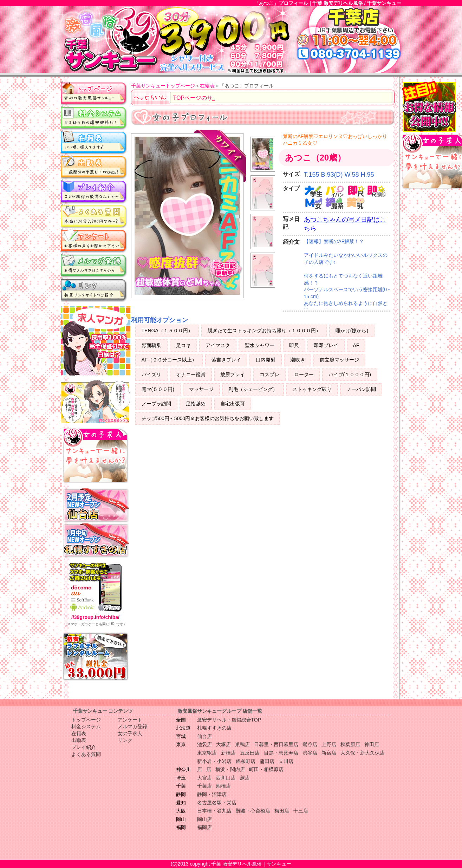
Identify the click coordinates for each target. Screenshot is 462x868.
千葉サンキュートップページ (163, 86)
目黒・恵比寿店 (281, 753)
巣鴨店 (242, 744)
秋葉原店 (350, 744)
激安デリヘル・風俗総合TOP (229, 720)
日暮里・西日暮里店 (276, 744)
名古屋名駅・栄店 (217, 803)
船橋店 (223, 786)
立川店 (286, 761)
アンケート (94, 241)
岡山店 (204, 819)
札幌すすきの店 (214, 728)
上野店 (329, 744)
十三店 (301, 811)
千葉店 (204, 786)
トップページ (94, 93)
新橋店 (228, 753)
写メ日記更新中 (225, 272)
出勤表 (94, 167)
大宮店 (204, 778)
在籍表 (94, 142)
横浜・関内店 (230, 769)
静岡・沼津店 (212, 794)
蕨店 (245, 778)
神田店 (372, 744)
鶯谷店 (310, 744)
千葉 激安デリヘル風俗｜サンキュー (251, 864)
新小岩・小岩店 (214, 761)
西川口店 (226, 778)
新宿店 (329, 753)
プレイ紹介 (94, 191)
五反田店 (250, 753)
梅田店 (282, 811)
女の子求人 (130, 733)
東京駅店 (207, 753)
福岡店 (204, 827)
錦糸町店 (246, 761)
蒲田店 (267, 761)
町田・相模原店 (266, 769)
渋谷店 (310, 753)
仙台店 (204, 736)
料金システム (94, 118)
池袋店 (204, 744)
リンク (94, 290)
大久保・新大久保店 (363, 753)
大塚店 (223, 744)
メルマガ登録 (94, 265)
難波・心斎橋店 (253, 811)
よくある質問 (94, 216)
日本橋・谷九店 (214, 811)
